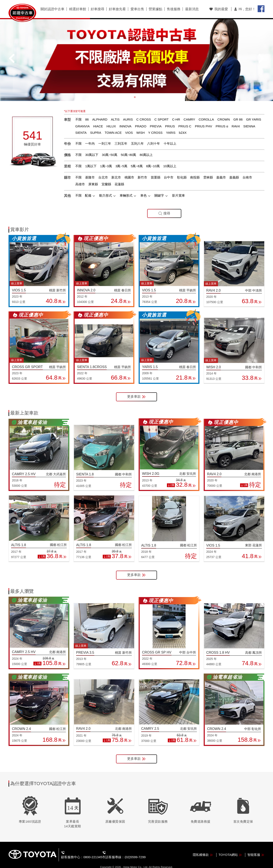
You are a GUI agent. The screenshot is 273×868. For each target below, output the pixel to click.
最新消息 (191, 9)
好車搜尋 (97, 9)
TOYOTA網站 (230, 847)
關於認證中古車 (52, 9)
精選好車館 (77, 9)
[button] (135, 90)
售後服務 (173, 9)
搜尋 (164, 206)
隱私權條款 (203, 847)
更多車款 (136, 390)
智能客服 (256, 847)
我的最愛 (219, 9)
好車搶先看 (117, 9)
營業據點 (155, 9)
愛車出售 (137, 9)
